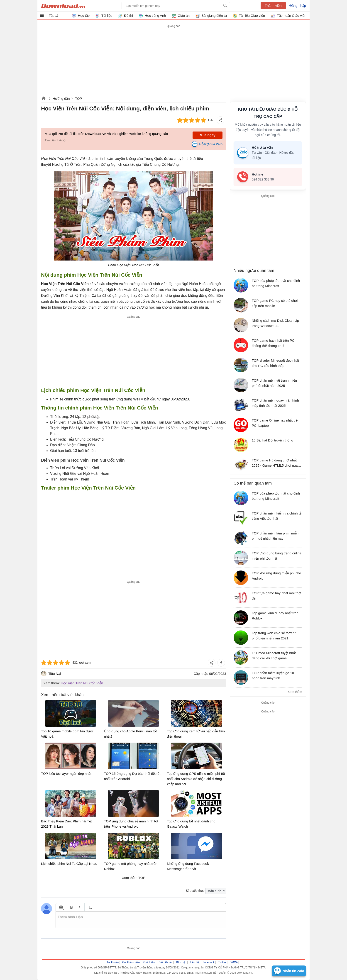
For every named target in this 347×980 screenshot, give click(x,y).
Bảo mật (181, 962)
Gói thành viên (131, 962)
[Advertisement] (134, 351)
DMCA (234, 962)
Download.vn (44, 99)
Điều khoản (165, 962)
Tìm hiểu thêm (54, 140)
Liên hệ (195, 962)
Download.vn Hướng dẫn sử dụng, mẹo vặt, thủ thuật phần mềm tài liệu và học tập (63, 6)
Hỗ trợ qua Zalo (211, 144)
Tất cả (53, 16)
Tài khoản (113, 962)
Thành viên (273, 6)
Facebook (209, 962)
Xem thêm (295, 692)
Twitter (222, 962)
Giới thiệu (149, 962)
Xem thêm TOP (134, 878)
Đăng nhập (298, 6)
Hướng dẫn (61, 99)
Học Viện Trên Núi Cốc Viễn (82, 683)
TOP (79, 99)
